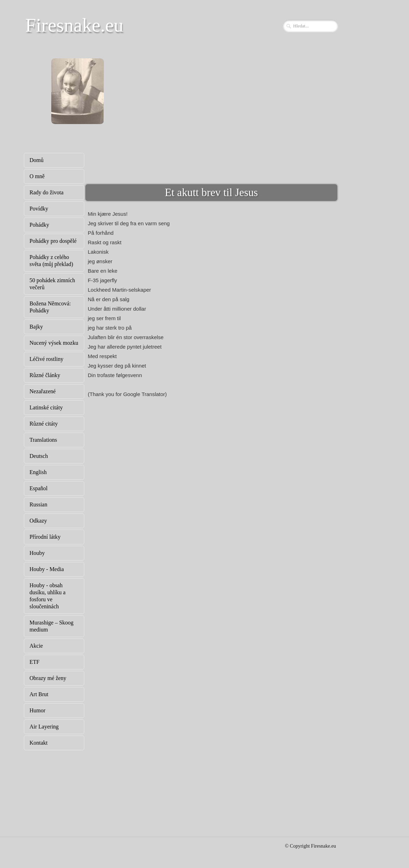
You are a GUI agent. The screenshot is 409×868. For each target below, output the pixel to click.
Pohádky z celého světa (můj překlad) (51, 261)
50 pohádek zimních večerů (52, 284)
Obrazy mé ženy (48, 678)
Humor (37, 710)
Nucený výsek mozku (54, 343)
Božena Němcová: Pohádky (50, 307)
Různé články (45, 375)
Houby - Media (47, 569)
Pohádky (39, 225)
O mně (37, 176)
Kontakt (39, 743)
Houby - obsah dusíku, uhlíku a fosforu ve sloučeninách (48, 596)
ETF (34, 662)
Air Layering (44, 727)
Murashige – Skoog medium (51, 626)
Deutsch (39, 456)
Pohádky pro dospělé (53, 241)
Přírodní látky (45, 537)
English (38, 472)
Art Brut (39, 694)
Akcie (36, 646)
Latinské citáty (46, 407)
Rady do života (47, 192)
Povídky (39, 209)
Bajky (36, 327)
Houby (37, 553)
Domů (37, 160)
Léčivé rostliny (46, 359)
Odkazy (38, 521)
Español (39, 488)
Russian (38, 504)
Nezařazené (43, 391)
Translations (43, 440)
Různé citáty (44, 424)
